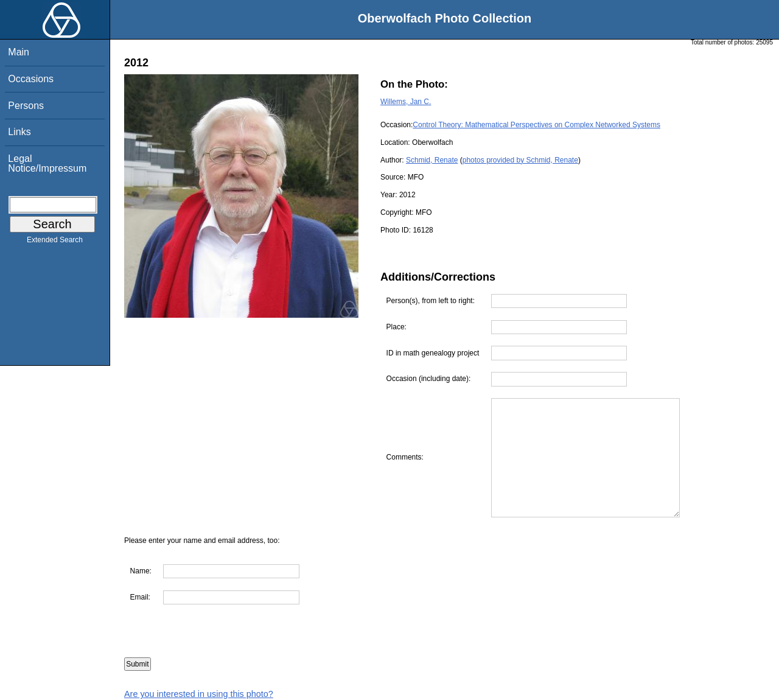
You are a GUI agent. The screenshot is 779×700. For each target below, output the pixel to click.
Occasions (31, 79)
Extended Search (55, 242)
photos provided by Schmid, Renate (520, 160)
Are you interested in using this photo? (199, 694)
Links (19, 132)
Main (19, 52)
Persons (26, 106)
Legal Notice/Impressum (47, 163)
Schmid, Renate (432, 160)
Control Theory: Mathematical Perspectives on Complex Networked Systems (536, 125)
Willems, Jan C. (406, 102)
